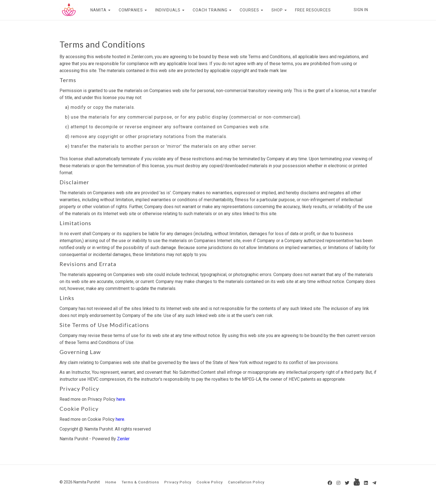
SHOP (279, 10)
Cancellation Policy (246, 482)
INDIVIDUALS (170, 10)
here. (121, 399)
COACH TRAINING (212, 10)
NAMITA (100, 10)
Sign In (361, 10)
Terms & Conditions (140, 482)
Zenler (123, 439)
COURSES (251, 10)
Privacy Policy (178, 482)
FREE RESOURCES (313, 10)
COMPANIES (133, 10)
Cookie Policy (210, 482)
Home (111, 482)
